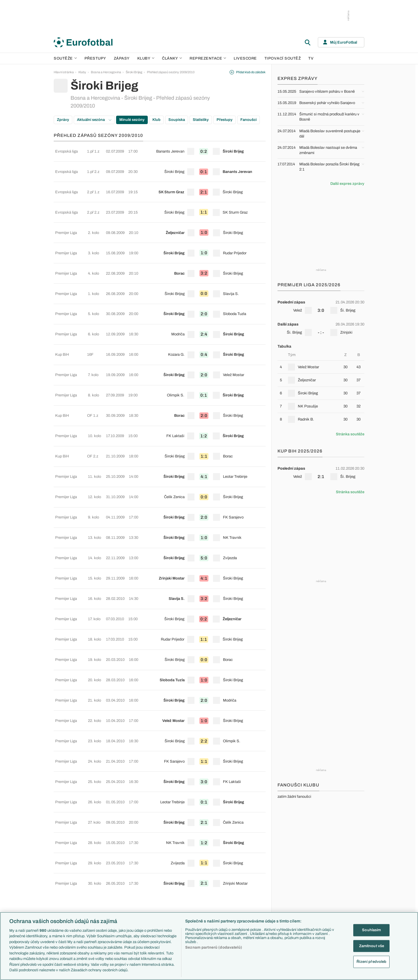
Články (247, 854)
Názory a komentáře (256, 879)
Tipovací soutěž (283, 58)
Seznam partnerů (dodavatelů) (214, 947)
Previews (248, 867)
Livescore (245, 58)
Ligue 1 (107, 885)
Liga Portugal (111, 904)
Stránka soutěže (350, 434)
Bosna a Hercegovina (106, 72)
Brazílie (293, 910)
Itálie (291, 885)
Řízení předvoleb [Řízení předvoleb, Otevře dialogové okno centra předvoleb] (371, 962)
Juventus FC (204, 885)
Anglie (293, 873)
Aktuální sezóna (94, 120)
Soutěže (65, 58)
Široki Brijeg (134, 72)
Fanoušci (248, 120)
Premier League (113, 860)
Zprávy (63, 120)
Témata (154, 854)
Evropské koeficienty (164, 873)
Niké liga (108, 897)
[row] (160, 149)
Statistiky (201, 120)
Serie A (108, 873)
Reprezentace (208, 58)
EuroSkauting (158, 860)
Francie (294, 879)
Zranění (154, 891)
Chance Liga (111, 891)
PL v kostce (157, 867)
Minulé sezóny (132, 120)
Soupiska (177, 120)
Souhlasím (371, 930)
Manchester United (209, 873)
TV (311, 58)
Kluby (146, 58)
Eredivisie (109, 910)
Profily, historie (252, 897)
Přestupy (95, 58)
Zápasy (122, 58)
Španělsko (296, 897)
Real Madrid (204, 904)
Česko (293, 860)
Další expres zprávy (347, 184)
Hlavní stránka (64, 72)
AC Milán (202, 879)
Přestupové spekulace (165, 885)
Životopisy (249, 891)
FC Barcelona (205, 897)
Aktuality (248, 860)
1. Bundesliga (112, 879)
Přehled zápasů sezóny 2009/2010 (171, 72)
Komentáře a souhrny (257, 873)
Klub (156, 120)
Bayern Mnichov (207, 891)
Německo (295, 891)
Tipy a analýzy (252, 910)
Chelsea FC (204, 867)
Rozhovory (249, 904)
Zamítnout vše (372, 946)
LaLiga (107, 867)
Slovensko (296, 867)
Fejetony (248, 885)
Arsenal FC (203, 860)
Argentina (295, 904)
